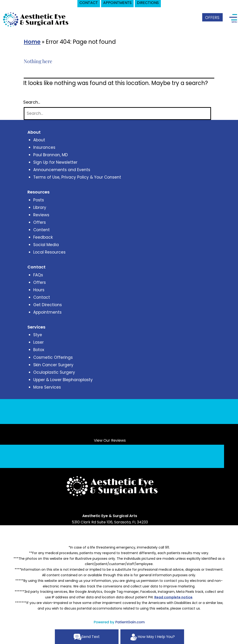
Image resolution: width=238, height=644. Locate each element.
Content (41, 230)
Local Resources (49, 252)
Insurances (44, 147)
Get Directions (48, 305)
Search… (32, 102)
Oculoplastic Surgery (54, 372)
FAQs (38, 275)
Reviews (41, 215)
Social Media (46, 245)
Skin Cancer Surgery (53, 365)
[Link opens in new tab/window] (99, 507)
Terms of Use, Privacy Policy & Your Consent (77, 177)
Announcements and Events (62, 170)
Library (40, 207)
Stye (38, 335)
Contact (42, 297)
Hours (39, 290)
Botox (39, 350)
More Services (47, 387)
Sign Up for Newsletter (55, 162)
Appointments (47, 312)
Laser (38, 342)
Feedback (43, 237)
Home (32, 42)
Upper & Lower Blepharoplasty (63, 380)
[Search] (117, 114)
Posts (39, 200)
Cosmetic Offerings (53, 357)
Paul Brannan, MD (51, 155)
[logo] (36, 19)
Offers (40, 222)
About (39, 140)
